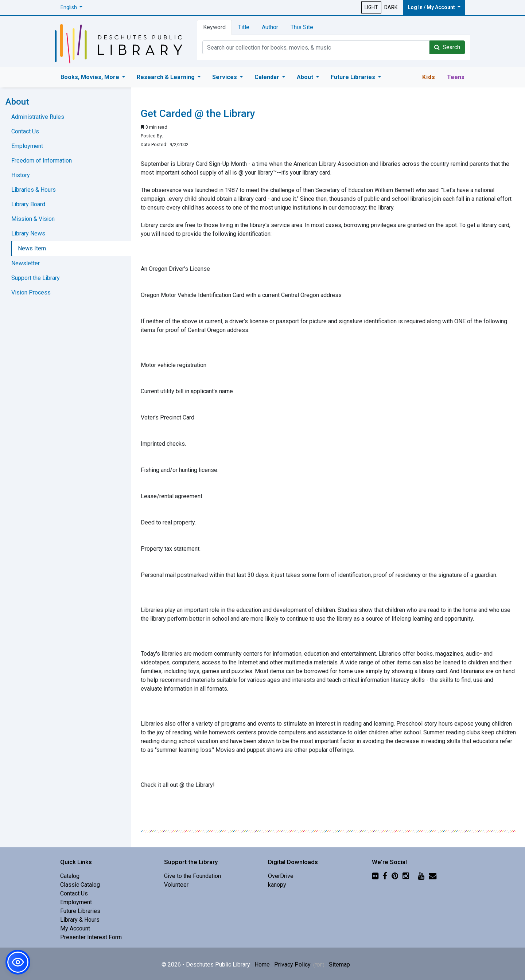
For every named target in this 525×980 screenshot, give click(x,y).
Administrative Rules (38, 117)
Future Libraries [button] (354, 77)
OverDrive (281, 876)
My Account (75, 928)
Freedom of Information (42, 161)
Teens (456, 77)
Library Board (28, 204)
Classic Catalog (80, 885)
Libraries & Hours (34, 190)
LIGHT (371, 7)
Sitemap (339, 965)
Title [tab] (244, 27)
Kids (429, 77)
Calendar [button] (268, 77)
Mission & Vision (33, 219)
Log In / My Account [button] (432, 7)
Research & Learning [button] (166, 77)
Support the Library (36, 278)
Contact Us (25, 131)
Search (447, 47)
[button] (71, 7)
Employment (27, 146)
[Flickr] (375, 876)
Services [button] (225, 77)
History (21, 175)
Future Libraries (80, 911)
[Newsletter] (433, 876)
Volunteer (176, 885)
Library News (28, 233)
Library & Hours (80, 920)
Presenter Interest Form (91, 937)
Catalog (70, 876)
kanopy (277, 885)
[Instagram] (406, 876)
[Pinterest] (395, 876)
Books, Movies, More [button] (91, 77)
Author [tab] (270, 27)
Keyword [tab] (214, 27)
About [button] (306, 77)
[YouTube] (421, 876)
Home (262, 965)
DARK (391, 7)
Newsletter (26, 263)
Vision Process (31, 292)
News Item (32, 248)
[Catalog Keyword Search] (316, 47)
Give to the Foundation (192, 876)
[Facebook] (385, 876)
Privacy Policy (299, 965)
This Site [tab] (302, 27)
